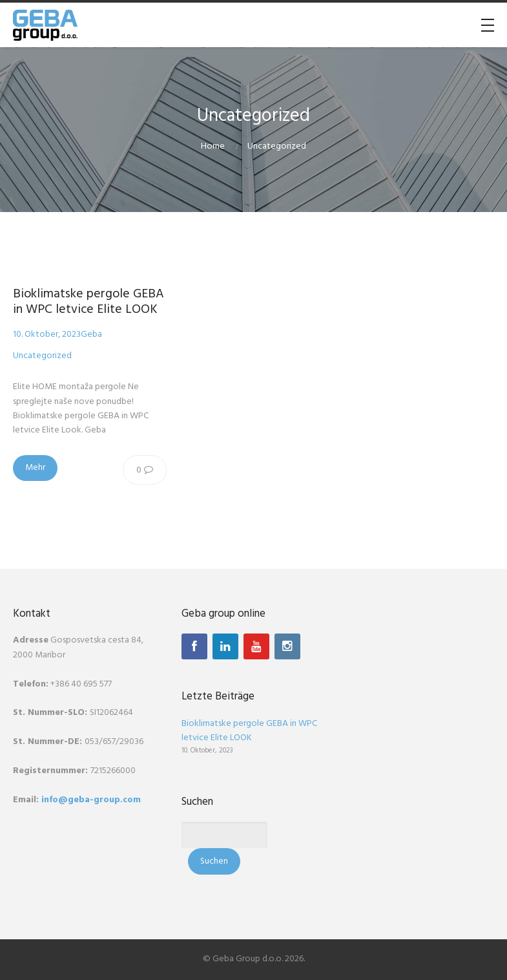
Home (213, 146)
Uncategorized (277, 146)
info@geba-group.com (91, 800)
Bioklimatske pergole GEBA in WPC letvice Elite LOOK (88, 302)
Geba (91, 335)
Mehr (35, 468)
